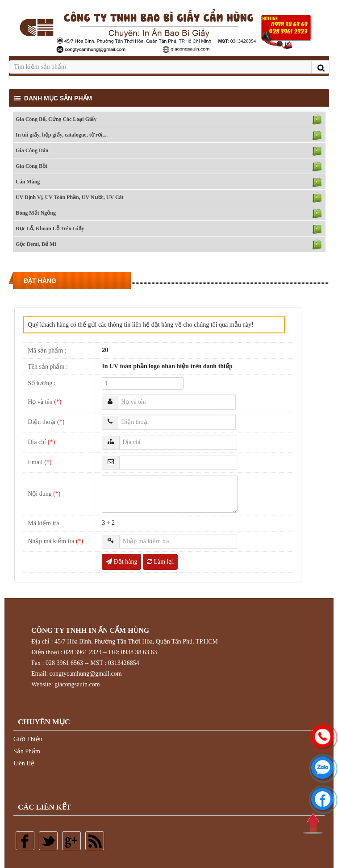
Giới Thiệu (28, 739)
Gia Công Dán (32, 150)
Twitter (48, 841)
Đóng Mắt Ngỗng (36, 213)
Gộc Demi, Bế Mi (36, 244)
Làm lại (160, 562)
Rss (95, 841)
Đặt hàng (121, 562)
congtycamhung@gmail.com (86, 674)
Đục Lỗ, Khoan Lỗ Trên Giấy (50, 228)
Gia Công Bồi (31, 166)
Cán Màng (28, 182)
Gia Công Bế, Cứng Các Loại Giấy (56, 119)
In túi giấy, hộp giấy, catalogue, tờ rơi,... (62, 135)
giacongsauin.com (77, 684)
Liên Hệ (24, 763)
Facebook (25, 841)
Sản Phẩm (27, 751)
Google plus (71, 841)
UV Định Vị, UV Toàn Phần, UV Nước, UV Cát (70, 197)
